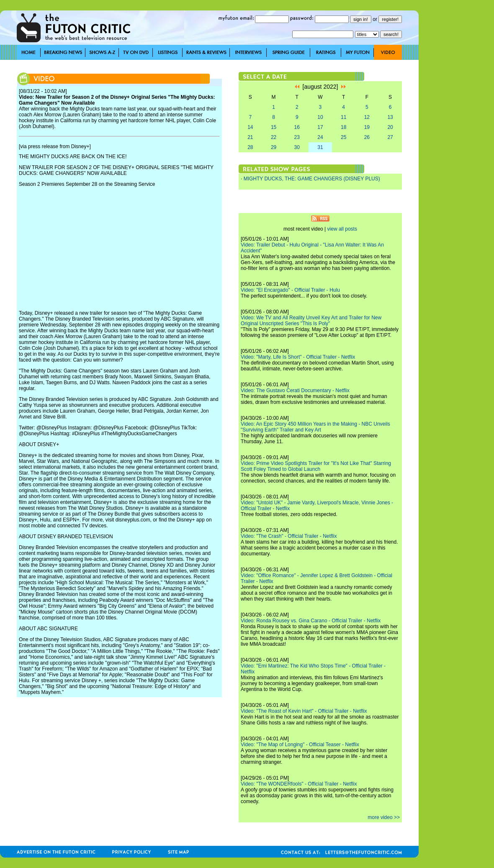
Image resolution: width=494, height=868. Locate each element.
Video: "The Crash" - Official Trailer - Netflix (289, 536)
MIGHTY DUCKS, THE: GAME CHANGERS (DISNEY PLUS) (312, 179)
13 (390, 117)
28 (250, 147)
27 (390, 137)
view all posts (342, 229)
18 (343, 127)
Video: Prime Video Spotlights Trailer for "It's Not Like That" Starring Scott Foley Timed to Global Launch (316, 466)
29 (274, 147)
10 (320, 117)
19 (367, 127)
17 (320, 127)
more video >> (384, 817)
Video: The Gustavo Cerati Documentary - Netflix (295, 390)
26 (367, 137)
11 (343, 117)
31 (320, 147)
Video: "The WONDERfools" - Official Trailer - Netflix (299, 784)
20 (390, 127)
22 (274, 137)
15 (274, 127)
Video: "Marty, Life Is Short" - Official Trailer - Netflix (298, 357)
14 (250, 127)
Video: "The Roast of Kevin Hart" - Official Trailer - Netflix (304, 711)
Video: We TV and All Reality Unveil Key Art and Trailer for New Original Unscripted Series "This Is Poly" (311, 321)
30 (297, 147)
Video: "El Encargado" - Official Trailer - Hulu (290, 290)
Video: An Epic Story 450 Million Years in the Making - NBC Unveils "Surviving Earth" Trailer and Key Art (315, 427)
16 (297, 127)
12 (367, 117)
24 (320, 137)
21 (250, 137)
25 (343, 137)
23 (297, 137)
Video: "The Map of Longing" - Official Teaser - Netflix (300, 745)
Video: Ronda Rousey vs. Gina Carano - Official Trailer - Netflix (311, 621)
